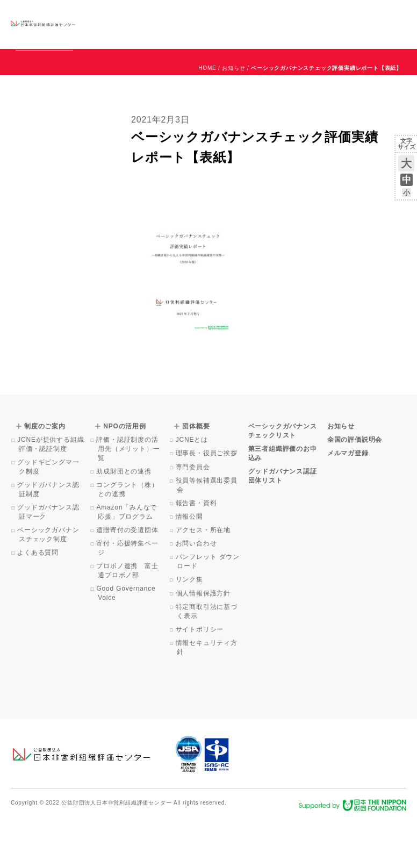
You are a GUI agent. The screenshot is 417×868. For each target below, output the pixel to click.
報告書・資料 (197, 552)
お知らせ (297, 15)
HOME (207, 117)
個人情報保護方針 (204, 642)
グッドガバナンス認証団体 (101, 24)
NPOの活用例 (238, 24)
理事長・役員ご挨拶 (207, 502)
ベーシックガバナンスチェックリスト (154, 24)
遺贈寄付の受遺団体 (128, 579)
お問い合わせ (363, 15)
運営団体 (326, 15)
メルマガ (308, 32)
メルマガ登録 (348, 502)
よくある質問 (39, 601)
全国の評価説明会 (355, 489)
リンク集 (190, 628)
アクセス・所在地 (204, 579)
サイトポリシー (200, 678)
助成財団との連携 (125, 520)
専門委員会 (193, 516)
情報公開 (190, 565)
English (396, 15)
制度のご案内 (201, 24)
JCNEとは (192, 489)
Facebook (281, 32)
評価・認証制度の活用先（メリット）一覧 (129, 498)
